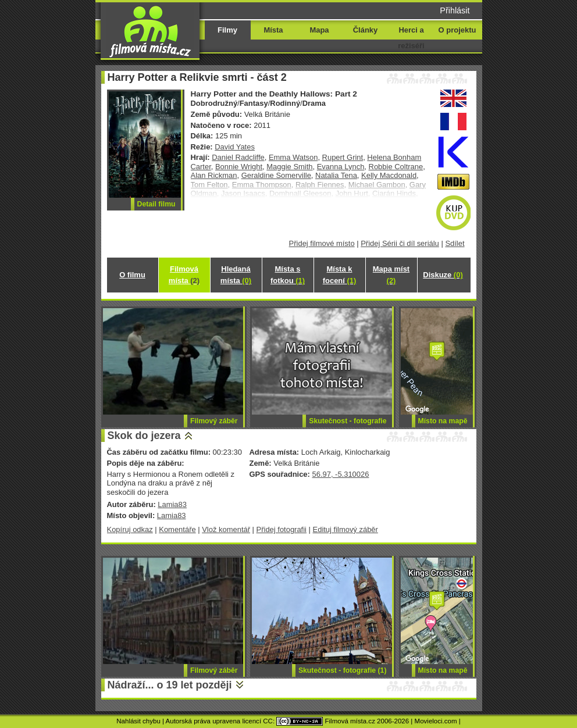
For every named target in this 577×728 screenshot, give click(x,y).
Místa (273, 30)
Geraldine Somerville (276, 175)
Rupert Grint (343, 157)
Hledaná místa (236, 275)
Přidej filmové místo (322, 243)
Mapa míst (391, 275)
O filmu (132, 275)
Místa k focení (340, 275)
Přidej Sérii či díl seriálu (400, 243)
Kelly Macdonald (389, 175)
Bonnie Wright (239, 167)
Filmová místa (184, 275)
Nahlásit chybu (138, 721)
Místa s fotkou (288, 275)
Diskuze (443, 275)
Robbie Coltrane (396, 167)
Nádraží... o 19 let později (170, 685)
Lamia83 (172, 504)
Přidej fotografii (282, 529)
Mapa (319, 30)
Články (365, 30)
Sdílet (455, 243)
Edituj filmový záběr (346, 529)
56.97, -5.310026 (340, 474)
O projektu (457, 30)
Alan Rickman (214, 175)
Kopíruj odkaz (130, 529)
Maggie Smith (289, 167)
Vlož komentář (226, 529)
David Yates (235, 147)
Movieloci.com (436, 721)
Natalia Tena (336, 175)
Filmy (227, 30)
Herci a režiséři (411, 38)
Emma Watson (293, 157)
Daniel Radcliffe (238, 157)
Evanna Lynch (341, 167)
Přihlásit (455, 10)
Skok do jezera (144, 436)
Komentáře (177, 529)
